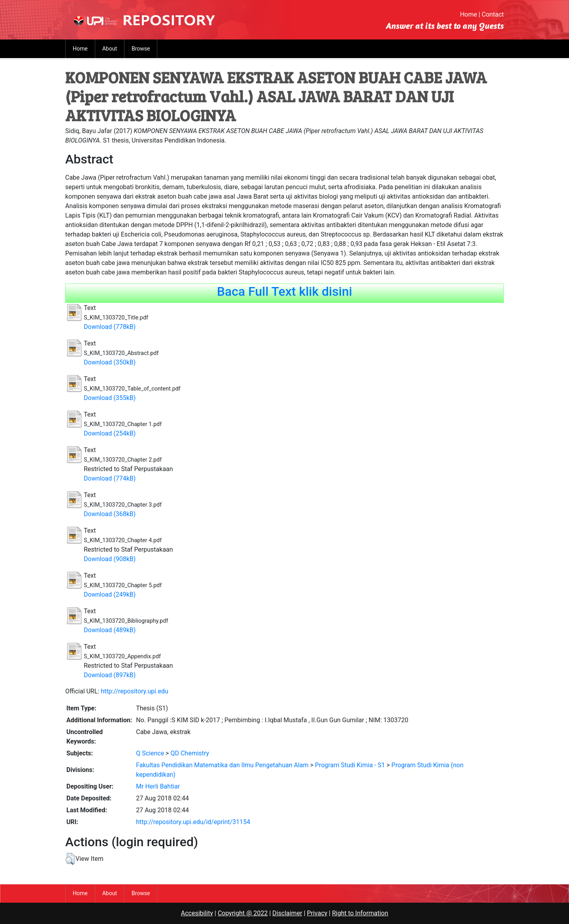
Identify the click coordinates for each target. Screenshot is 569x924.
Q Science (150, 753)
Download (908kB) (110, 559)
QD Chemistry (190, 753)
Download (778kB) (110, 327)
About (110, 49)
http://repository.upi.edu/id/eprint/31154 (193, 822)
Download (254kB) (110, 433)
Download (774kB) (110, 478)
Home (468, 14)
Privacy (317, 913)
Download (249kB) (110, 594)
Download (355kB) (110, 398)
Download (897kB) (110, 675)
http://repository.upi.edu (135, 691)
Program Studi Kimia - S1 (350, 765)
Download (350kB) (110, 362)
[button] (70, 859)
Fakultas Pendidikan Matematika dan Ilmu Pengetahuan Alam (222, 765)
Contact (493, 14)
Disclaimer (287, 913)
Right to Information (360, 913)
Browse (141, 49)
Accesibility (197, 913)
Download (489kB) (110, 630)
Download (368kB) (110, 514)
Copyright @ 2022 (243, 913)
